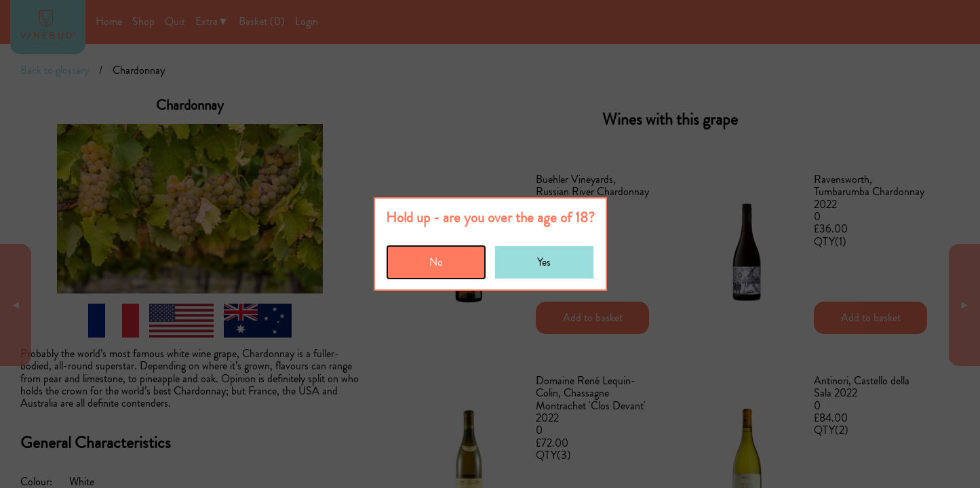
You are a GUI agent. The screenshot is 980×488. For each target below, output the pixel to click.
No (436, 262)
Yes (544, 262)
